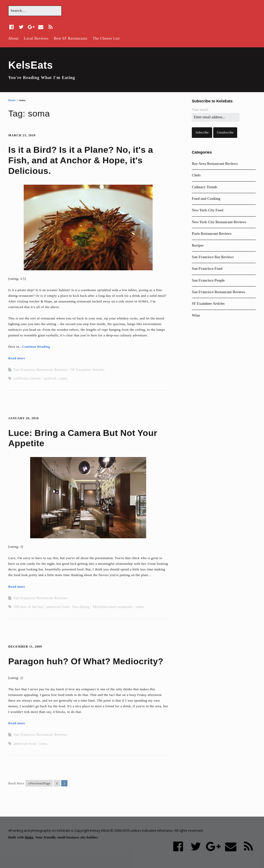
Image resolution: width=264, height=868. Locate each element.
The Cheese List (106, 38)
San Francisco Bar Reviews (213, 257)
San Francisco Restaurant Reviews (41, 370)
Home (12, 100)
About (13, 38)
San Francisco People (208, 280)
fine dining (81, 607)
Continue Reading (36, 347)
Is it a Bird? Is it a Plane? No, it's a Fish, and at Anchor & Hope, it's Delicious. (81, 160)
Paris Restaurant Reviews (212, 234)
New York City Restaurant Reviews (219, 222)
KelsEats (31, 65)
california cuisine (27, 378)
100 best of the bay (29, 607)
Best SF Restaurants (71, 38)
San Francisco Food (207, 269)
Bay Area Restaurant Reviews (215, 164)
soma (63, 378)
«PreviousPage (39, 783)
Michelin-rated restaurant (112, 607)
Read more (17, 358)
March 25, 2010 (22, 135)
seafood (50, 378)
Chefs (196, 175)
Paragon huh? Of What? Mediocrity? (86, 661)
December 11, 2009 (25, 647)
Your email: (200, 110)
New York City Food (208, 210)
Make (29, 837)
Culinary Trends (204, 187)
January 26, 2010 (23, 418)
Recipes (198, 245)
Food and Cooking (206, 199)
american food (58, 607)
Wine (196, 315)
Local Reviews (36, 38)
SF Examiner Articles (88, 370)
